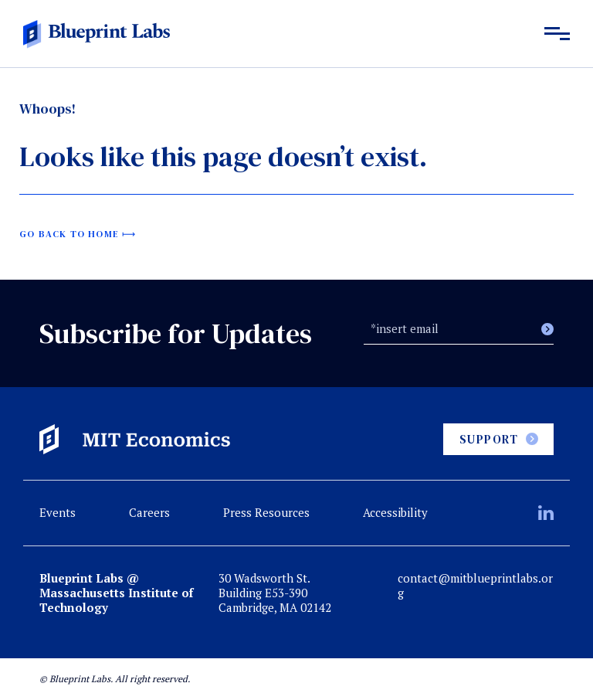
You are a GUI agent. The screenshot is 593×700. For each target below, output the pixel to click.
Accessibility (395, 512)
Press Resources (266, 512)
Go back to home (69, 234)
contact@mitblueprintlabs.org (475, 586)
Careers (149, 512)
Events (58, 512)
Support (489, 439)
